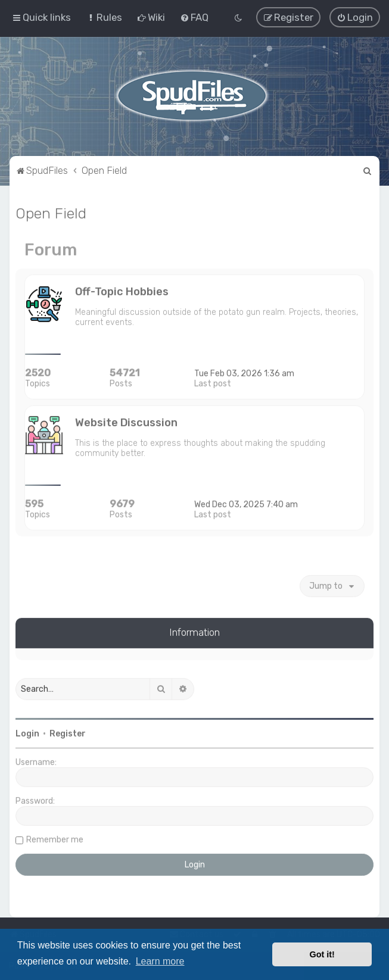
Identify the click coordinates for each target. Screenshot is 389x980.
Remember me (55, 839)
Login (27, 733)
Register (68, 733)
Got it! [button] (322, 954)
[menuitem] (104, 17)
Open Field (51, 212)
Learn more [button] (160, 961)
